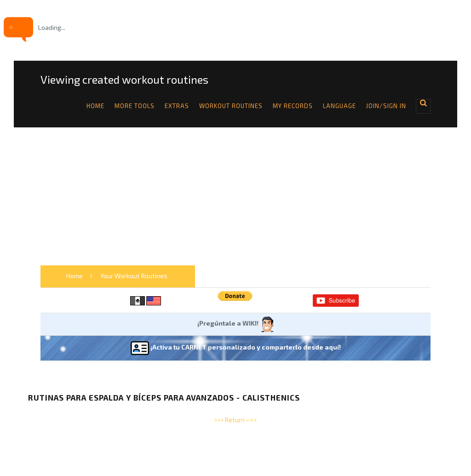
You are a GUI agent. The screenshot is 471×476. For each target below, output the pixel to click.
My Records (293, 106)
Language (339, 106)
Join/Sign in (386, 106)
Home (95, 106)
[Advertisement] (235, 196)
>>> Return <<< (235, 420)
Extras (177, 106)
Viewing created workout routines (124, 80)
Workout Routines (231, 106)
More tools (135, 106)
